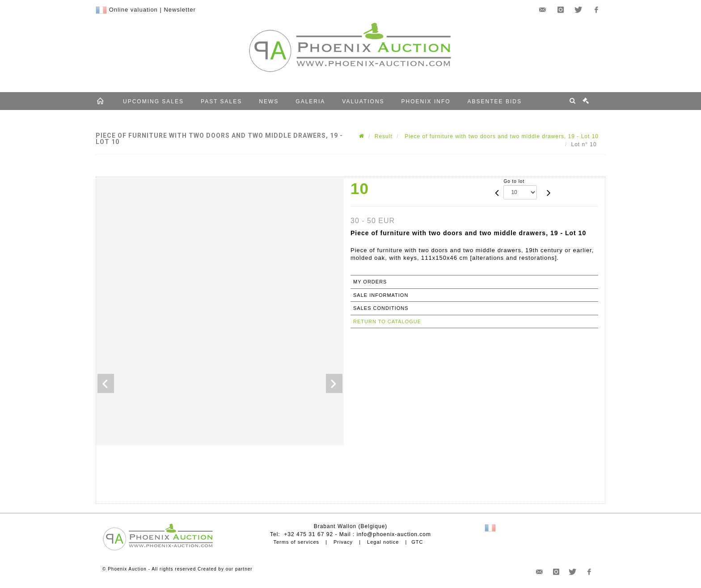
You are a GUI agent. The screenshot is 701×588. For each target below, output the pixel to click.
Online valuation (133, 10)
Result (384, 136)
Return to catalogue (387, 321)
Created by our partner (225, 569)
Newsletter (179, 10)
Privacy (343, 542)
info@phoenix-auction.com (394, 534)
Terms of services (296, 542)
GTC (417, 542)
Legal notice (383, 542)
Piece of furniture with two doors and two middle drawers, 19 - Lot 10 (501, 136)
